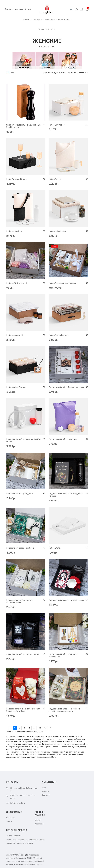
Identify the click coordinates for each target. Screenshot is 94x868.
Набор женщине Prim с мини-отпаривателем (20, 601)
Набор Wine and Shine (16, 179)
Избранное (39, 824)
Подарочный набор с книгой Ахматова (67, 600)
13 (45, 728)
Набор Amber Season (16, 387)
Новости (45, 792)
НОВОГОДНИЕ (65, 19)
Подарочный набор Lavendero (63, 439)
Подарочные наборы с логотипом (20, 843)
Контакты (9, 9)
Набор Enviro (55, 179)
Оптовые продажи (14, 836)
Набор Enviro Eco (57, 125)
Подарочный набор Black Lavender (23, 654)
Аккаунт (38, 820)
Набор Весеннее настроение (63, 283)
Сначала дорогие (77, 72)
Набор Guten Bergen (58, 335)
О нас (44, 788)
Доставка (10, 818)
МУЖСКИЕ (28, 19)
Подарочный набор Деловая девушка (67, 387)
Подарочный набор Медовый (20, 494)
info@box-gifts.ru (18, 803)
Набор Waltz (55, 548)
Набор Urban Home (58, 231)
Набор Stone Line (14, 231)
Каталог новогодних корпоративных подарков (25, 839)
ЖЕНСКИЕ (39, 19)
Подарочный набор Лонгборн (20, 548)
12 (40, 728)
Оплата (9, 821)
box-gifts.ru (26, 855)
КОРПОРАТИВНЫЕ (47, 29)
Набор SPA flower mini (16, 283)
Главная (43, 47)
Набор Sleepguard (15, 335)
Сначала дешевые (54, 72)
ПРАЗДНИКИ (51, 19)
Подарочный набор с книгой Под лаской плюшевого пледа (64, 710)
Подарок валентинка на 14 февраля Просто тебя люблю (23, 710)
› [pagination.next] (50, 728)
